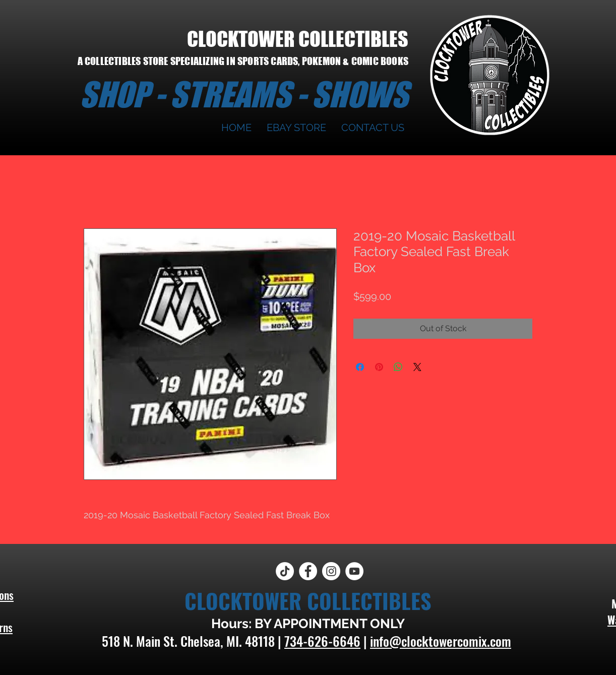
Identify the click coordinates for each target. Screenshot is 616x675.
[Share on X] (417, 367)
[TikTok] (285, 571)
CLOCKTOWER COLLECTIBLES (298, 39)
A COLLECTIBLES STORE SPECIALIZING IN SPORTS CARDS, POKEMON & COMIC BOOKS (243, 61)
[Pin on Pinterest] (379, 367)
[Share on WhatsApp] (398, 367)
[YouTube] (354, 571)
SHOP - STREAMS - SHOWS (244, 94)
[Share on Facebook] (360, 367)
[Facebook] (308, 571)
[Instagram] (331, 571)
